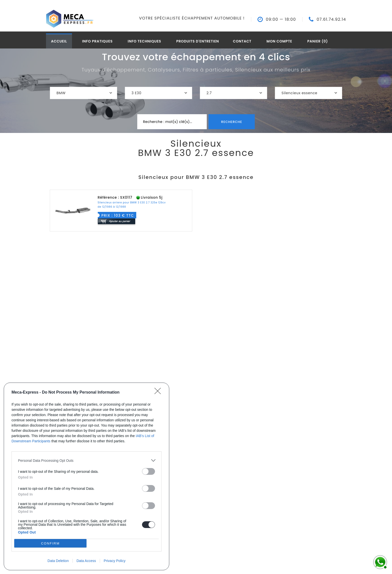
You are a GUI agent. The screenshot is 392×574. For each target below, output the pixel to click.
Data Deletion (58, 561)
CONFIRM (50, 543)
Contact (242, 41)
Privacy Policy (115, 561)
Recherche (231, 122)
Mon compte (279, 41)
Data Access (86, 561)
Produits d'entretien (198, 41)
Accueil (59, 41)
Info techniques (144, 41)
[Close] (159, 393)
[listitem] (86, 460)
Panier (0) (317, 41)
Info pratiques (97, 41)
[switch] (148, 471)
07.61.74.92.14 (331, 19)
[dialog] (86, 476)
